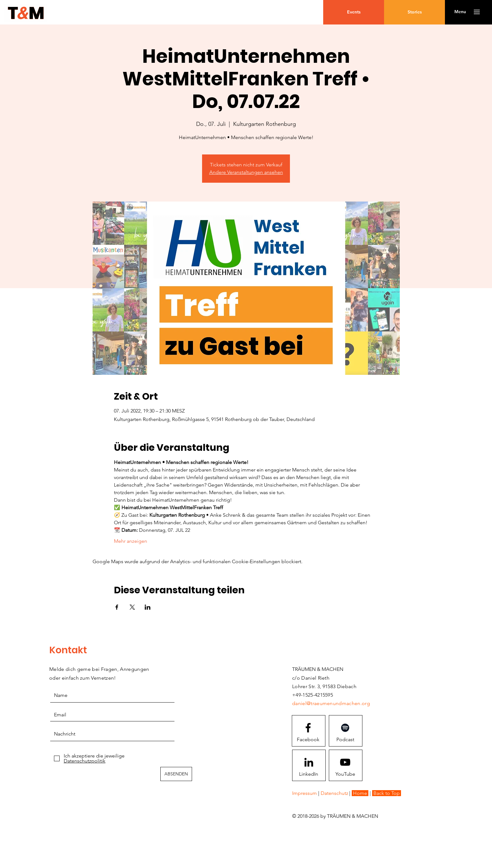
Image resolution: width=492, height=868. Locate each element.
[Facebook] (308, 739)
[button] (460, 12)
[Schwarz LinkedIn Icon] (309, 762)
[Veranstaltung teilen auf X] (132, 607)
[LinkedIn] (308, 774)
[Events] (354, 12)
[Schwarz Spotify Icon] (345, 728)
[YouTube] (345, 774)
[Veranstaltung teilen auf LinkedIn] (148, 607)
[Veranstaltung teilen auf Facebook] (117, 607)
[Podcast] (345, 739)
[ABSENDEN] (176, 774)
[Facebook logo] (308, 728)
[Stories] (414, 12)
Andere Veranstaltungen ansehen (246, 172)
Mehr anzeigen (131, 541)
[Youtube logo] (345, 762)
